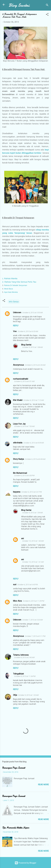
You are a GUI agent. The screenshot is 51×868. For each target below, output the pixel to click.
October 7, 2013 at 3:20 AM (33, 620)
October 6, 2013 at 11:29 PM (34, 601)
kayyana (17, 492)
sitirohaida (18, 443)
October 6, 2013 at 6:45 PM (28, 585)
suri (15, 584)
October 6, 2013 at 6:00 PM (24, 476)
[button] (47, 15)
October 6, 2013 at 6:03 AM (28, 331)
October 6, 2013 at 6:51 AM (24, 381)
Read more (43, 785)
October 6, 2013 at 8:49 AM (35, 459)
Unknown (17, 312)
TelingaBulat (18, 674)
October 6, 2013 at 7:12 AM (34, 400)
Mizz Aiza (17, 601)
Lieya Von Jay (19, 424)
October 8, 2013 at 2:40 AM (24, 657)
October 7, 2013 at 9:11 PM (35, 636)
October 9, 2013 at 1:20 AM (28, 695)
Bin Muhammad (20, 473)
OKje (15, 695)
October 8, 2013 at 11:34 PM (25, 676)
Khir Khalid (18, 400)
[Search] (47, 5)
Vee (15, 331)
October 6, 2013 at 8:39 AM (34, 443)
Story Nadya (18, 459)
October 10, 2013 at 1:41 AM (33, 562)
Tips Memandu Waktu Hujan (16, 828)
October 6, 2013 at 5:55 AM (33, 313)
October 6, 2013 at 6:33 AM (35, 365)
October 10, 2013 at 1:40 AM (33, 541)
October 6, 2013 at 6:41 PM (32, 492)
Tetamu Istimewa (21, 655)
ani (23, 538)
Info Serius (14, 302)
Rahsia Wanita (10, 278)
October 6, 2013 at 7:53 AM (24, 426)
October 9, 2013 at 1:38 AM (33, 347)
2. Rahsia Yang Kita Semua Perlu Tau (19, 282)
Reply (16, 326)
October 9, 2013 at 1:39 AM (33, 513)
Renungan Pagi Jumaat (14, 768)
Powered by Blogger (26, 863)
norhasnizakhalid (21, 379)
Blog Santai (19, 5)
